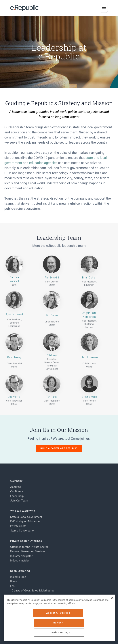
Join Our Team (19, 501)
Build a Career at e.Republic (59, 448)
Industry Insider (20, 561)
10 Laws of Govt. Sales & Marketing (32, 591)
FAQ (13, 586)
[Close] (112, 608)
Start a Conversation (23, 531)
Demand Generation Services (28, 551)
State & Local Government (26, 517)
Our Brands (17, 491)
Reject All (84, 623)
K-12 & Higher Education (25, 521)
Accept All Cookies (35, 623)
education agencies (43, 176)
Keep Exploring (20, 571)
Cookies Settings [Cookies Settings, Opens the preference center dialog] (60, 632)
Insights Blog (18, 577)
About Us (16, 487)
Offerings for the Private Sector (29, 547)
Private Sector (19, 526)
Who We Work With (23, 511)
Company (16, 481)
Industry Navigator (21, 556)
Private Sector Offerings (26, 541)
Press (14, 581)
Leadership (17, 496)
